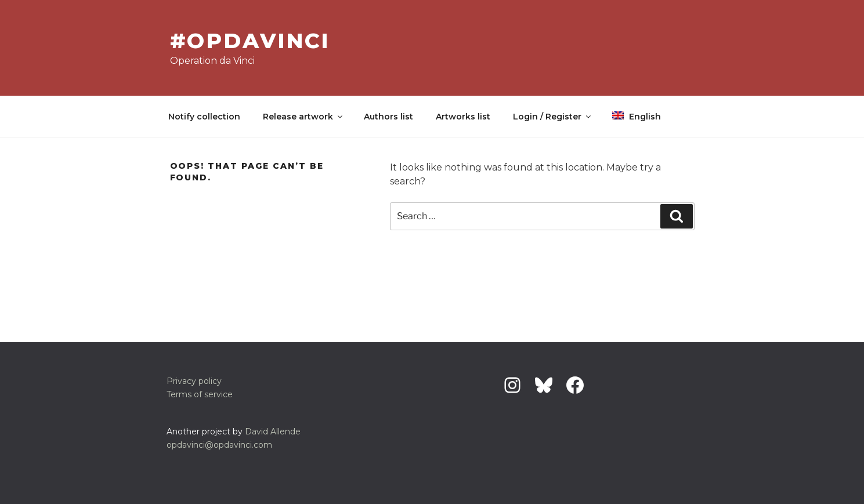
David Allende (273, 432)
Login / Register (553, 117)
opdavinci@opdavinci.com (219, 445)
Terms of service (200, 394)
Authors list (388, 117)
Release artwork (303, 117)
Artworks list (463, 117)
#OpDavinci (250, 41)
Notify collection (204, 117)
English (637, 117)
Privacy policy (194, 381)
